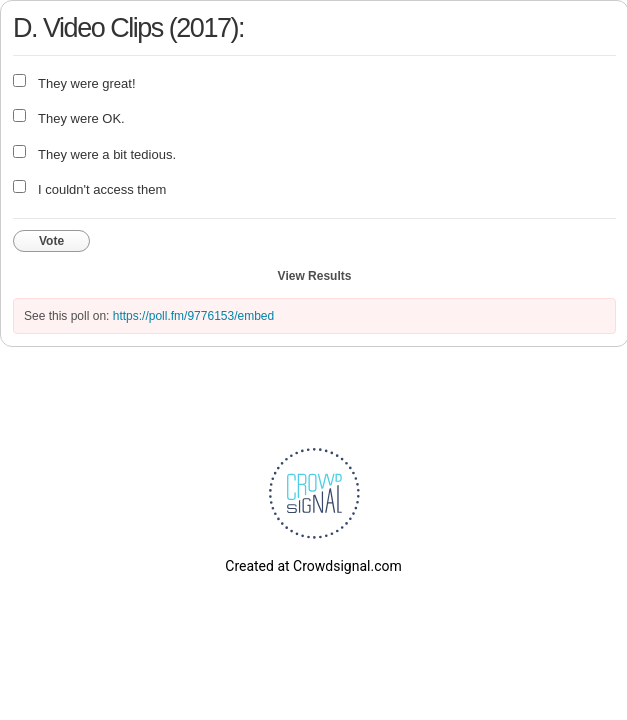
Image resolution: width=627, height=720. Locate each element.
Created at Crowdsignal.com (313, 566)
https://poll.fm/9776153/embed (193, 316)
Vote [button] (51, 241)
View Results (315, 276)
